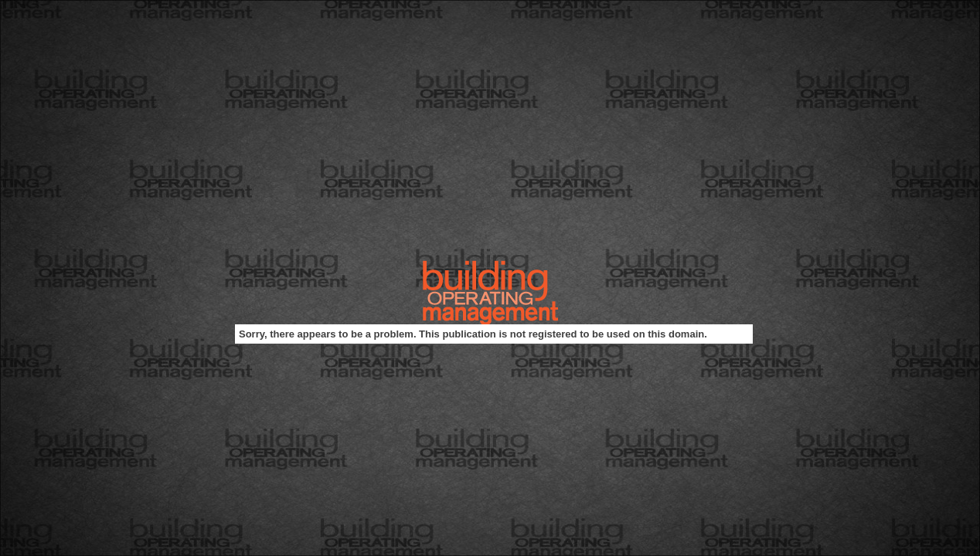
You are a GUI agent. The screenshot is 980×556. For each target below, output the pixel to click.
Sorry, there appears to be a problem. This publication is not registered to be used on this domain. (473, 334)
